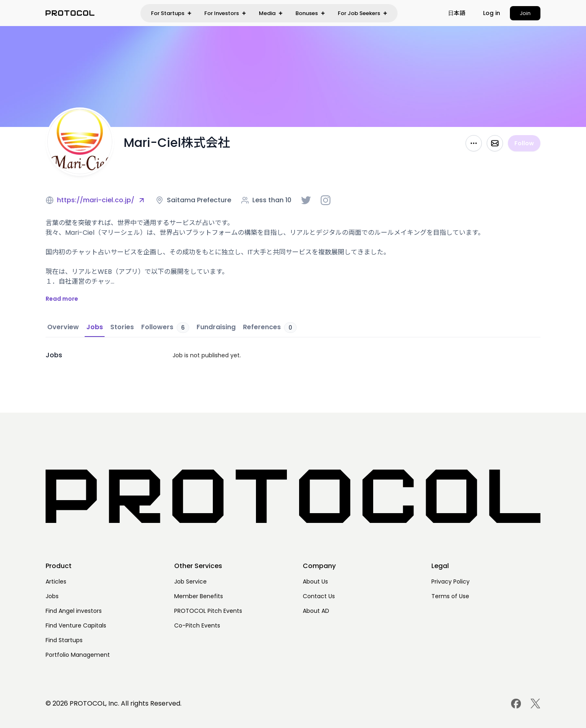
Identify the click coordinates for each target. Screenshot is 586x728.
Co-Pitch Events (197, 625)
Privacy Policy (450, 582)
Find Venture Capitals (76, 625)
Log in (492, 13)
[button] (457, 13)
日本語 (457, 13)
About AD (316, 611)
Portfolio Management (78, 655)
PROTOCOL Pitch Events (208, 611)
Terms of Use (450, 596)
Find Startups (64, 640)
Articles (56, 582)
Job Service (190, 582)
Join (525, 13)
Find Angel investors (74, 611)
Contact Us (319, 596)
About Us (315, 582)
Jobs (52, 596)
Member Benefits (199, 596)
